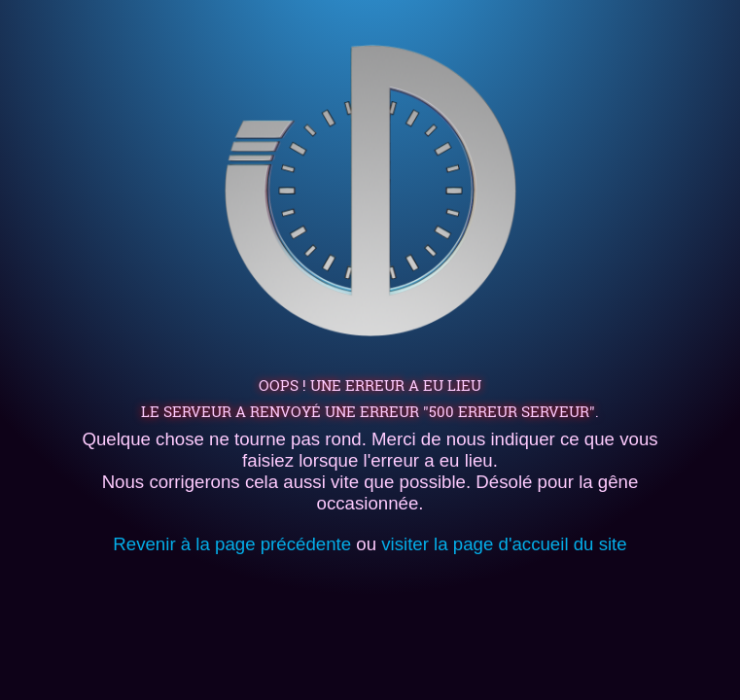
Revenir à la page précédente (232, 544)
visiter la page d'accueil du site (504, 544)
